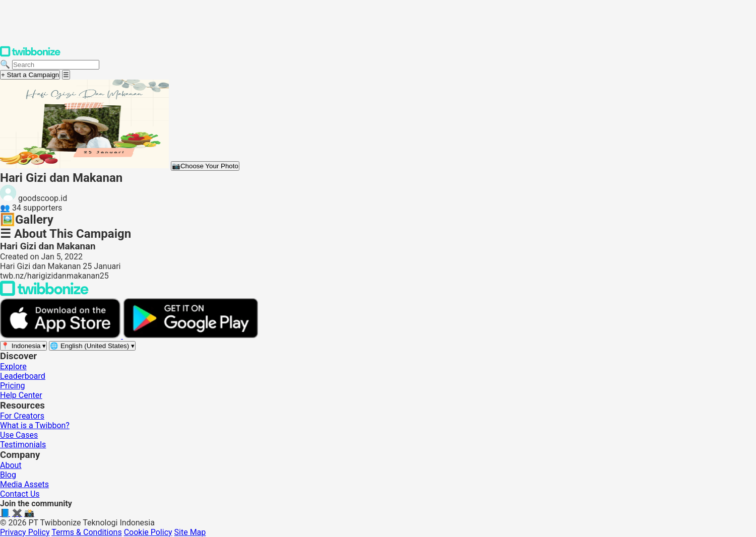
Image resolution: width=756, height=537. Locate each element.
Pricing (13, 386)
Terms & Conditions (87, 532)
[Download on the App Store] (61, 336)
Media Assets (24, 484)
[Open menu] (66, 75)
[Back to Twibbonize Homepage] (44, 293)
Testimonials (23, 445)
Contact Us (20, 494)
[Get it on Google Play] (191, 336)
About (11, 465)
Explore (13, 366)
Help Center (21, 395)
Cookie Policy (148, 532)
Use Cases (19, 435)
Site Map (190, 532)
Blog (8, 475)
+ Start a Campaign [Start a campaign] (30, 75)
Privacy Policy (25, 532)
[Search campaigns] (56, 65)
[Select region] (23, 346)
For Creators (22, 416)
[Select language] (92, 346)
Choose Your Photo (205, 166)
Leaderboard (23, 376)
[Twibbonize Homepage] (30, 55)
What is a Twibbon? (35, 425)
